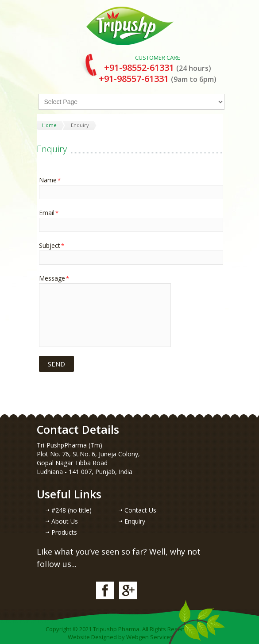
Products (64, 532)
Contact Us (140, 510)
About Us (65, 521)
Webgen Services (150, 637)
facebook (105, 590)
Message (54, 278)
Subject (52, 245)
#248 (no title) (72, 510)
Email (49, 213)
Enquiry (135, 521)
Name (50, 180)
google (128, 590)
